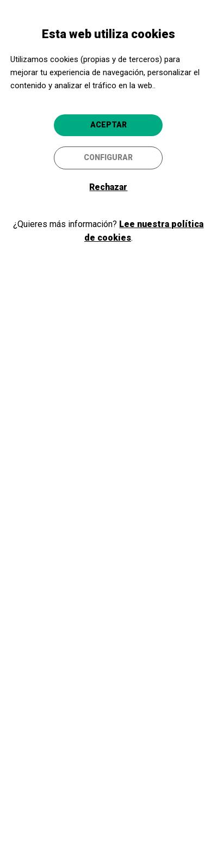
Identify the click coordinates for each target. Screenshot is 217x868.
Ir (108, 525)
